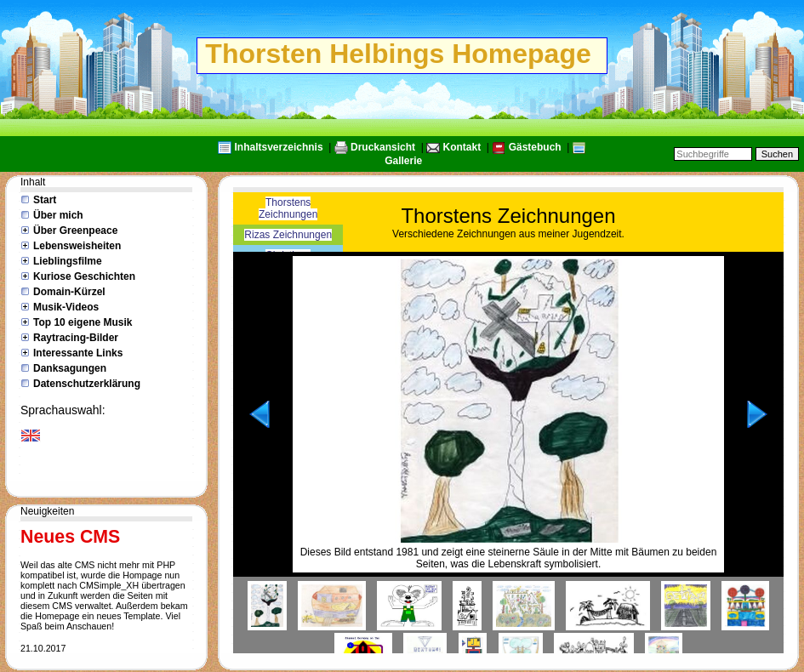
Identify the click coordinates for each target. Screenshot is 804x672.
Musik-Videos (66, 307)
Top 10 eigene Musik (83, 322)
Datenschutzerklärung (87, 384)
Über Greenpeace (75, 231)
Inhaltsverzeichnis (279, 147)
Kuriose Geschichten (84, 276)
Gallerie (403, 161)
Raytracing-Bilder (76, 338)
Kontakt (462, 147)
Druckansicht (383, 147)
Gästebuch (535, 147)
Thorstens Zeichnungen (288, 208)
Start (45, 200)
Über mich (58, 215)
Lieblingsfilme (68, 261)
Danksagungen (70, 368)
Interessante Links (78, 353)
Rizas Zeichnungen (288, 235)
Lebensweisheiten (77, 246)
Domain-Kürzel (69, 292)
